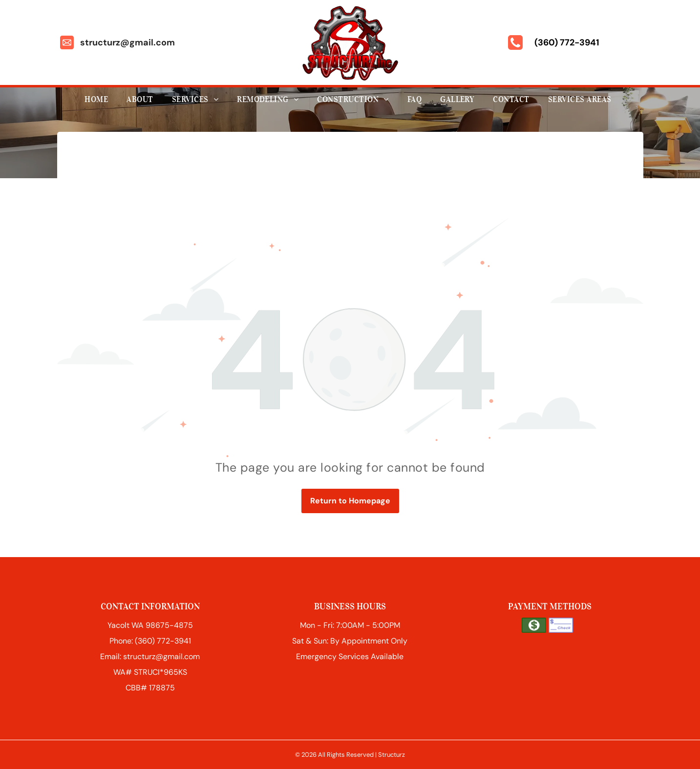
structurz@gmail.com (127, 42)
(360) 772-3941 (567, 42)
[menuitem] (98, 99)
